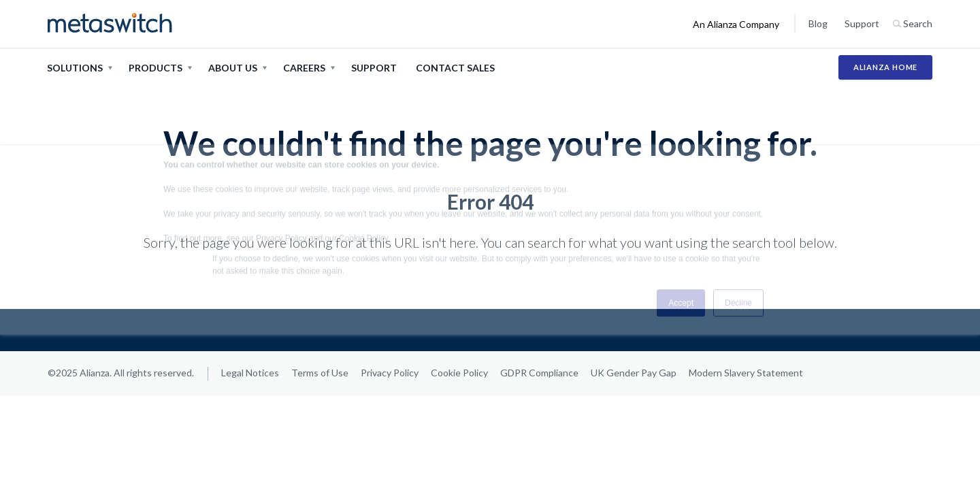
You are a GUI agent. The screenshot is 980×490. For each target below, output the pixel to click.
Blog (818, 23)
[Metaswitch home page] (110, 24)
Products (156, 68)
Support (862, 23)
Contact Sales (455, 68)
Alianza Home (885, 67)
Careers (304, 68)
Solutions (75, 68)
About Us (233, 68)
